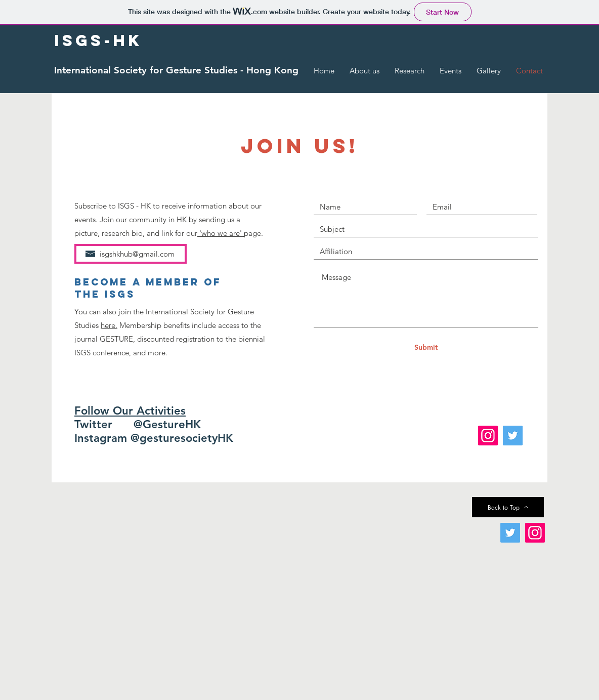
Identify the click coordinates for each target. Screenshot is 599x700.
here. (109, 325)
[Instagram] (488, 436)
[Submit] (426, 348)
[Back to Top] (508, 507)
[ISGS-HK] (98, 41)
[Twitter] (513, 436)
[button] (365, 71)
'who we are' (221, 233)
